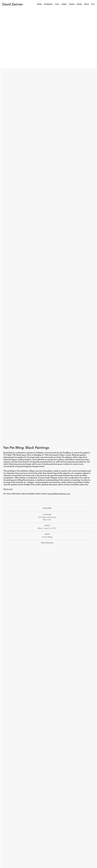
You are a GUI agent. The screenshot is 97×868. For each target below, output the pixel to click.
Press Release (47, 543)
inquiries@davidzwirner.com (59, 494)
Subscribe (47, 508)
